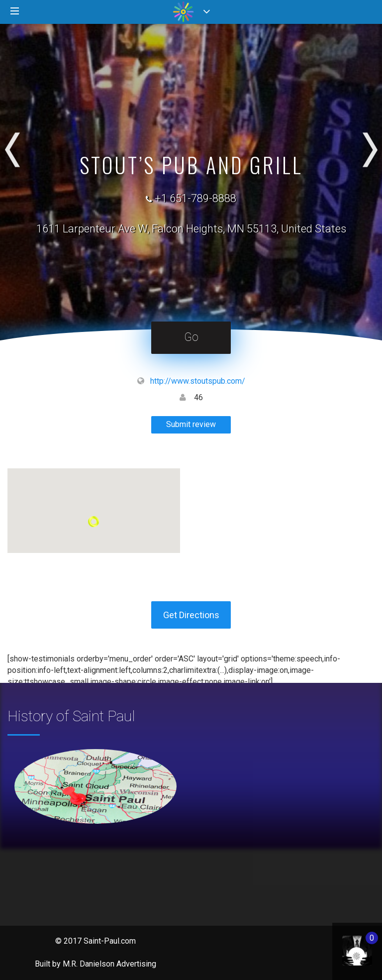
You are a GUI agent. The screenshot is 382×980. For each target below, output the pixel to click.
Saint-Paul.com (110, 941)
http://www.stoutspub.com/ (198, 381)
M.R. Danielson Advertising (109, 964)
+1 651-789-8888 (195, 198)
